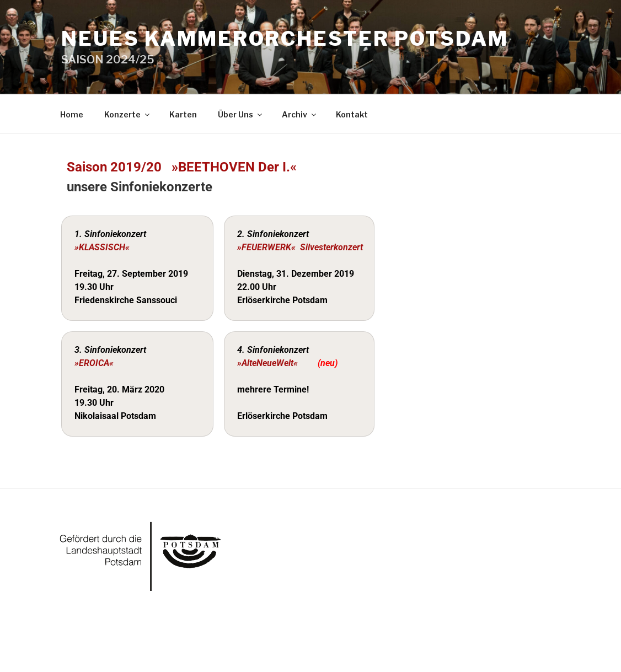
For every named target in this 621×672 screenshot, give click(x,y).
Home (72, 114)
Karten (183, 114)
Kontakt (352, 114)
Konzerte (128, 114)
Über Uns (241, 114)
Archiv (300, 114)
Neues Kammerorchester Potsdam (285, 39)
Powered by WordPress (101, 646)
